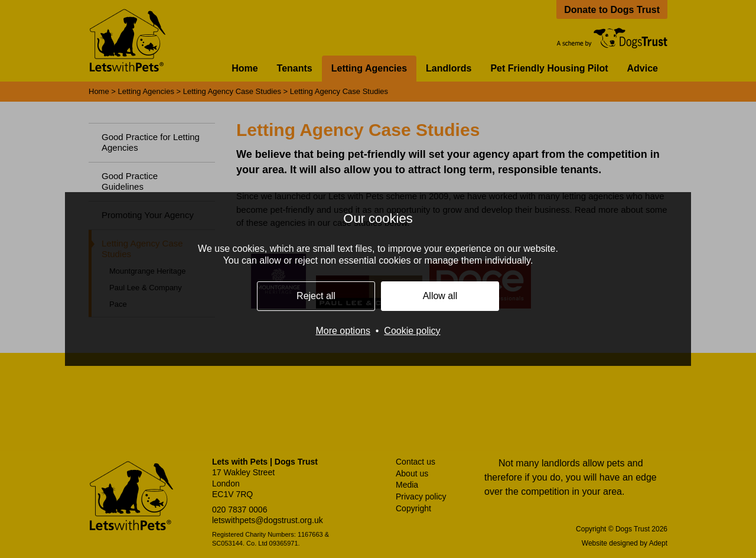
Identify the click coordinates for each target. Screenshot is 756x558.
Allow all (440, 296)
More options (343, 331)
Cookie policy (412, 331)
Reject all (316, 296)
